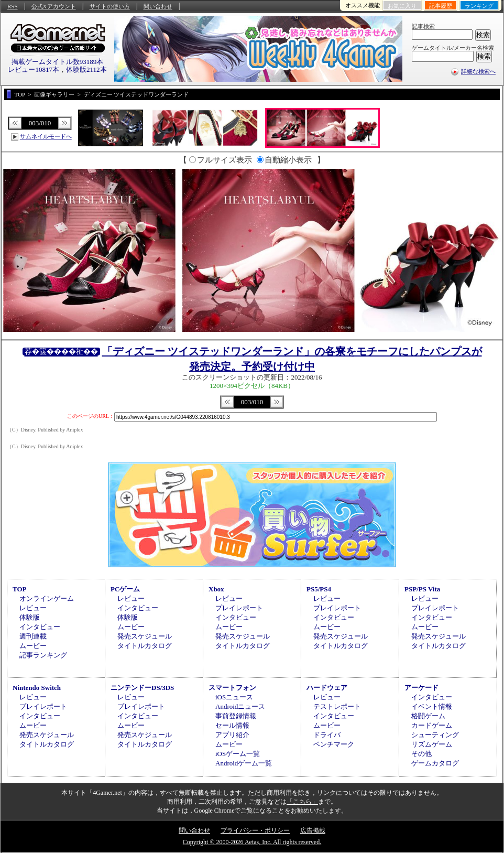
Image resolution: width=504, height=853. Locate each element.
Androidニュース (240, 706)
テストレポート (337, 706)
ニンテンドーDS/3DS (142, 688)
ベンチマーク (334, 744)
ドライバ (327, 735)
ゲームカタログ (435, 763)
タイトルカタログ (145, 646)
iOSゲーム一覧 (238, 754)
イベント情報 (432, 706)
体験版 (30, 617)
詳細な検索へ (478, 71)
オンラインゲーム (47, 598)
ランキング (479, 6)
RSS (13, 6)
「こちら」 (302, 802)
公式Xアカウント (54, 6)
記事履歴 (441, 6)
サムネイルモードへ (46, 136)
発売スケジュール (145, 636)
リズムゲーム (432, 744)
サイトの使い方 (110, 6)
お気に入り (402, 6)
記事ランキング (43, 655)
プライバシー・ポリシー (255, 830)
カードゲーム (432, 725)
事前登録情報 (236, 716)
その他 (421, 754)
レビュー (33, 608)
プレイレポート (239, 608)
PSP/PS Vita (422, 589)
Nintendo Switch (37, 688)
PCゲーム (125, 589)
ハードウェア (327, 688)
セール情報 (232, 725)
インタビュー (40, 627)
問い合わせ (158, 6)
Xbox (216, 589)
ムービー (33, 646)
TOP (20, 589)
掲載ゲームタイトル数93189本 (58, 62)
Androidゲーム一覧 (244, 763)
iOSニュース (234, 697)
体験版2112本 (86, 69)
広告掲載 (313, 830)
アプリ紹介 (232, 735)
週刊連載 (33, 636)
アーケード (421, 688)
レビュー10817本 (34, 69)
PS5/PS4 (319, 589)
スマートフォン (232, 688)
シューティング (435, 735)
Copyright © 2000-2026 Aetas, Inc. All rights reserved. (252, 842)
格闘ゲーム (428, 716)
